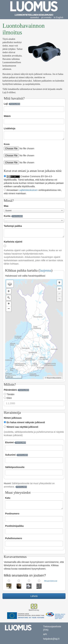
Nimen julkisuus (13, 418)
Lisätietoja (10, 128)
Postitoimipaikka (14, 526)
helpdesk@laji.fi (51, 639)
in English (58, 17)
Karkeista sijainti (13, 242)
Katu (8, 498)
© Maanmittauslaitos (53, 378)
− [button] (9, 309)
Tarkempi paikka (13, 226)
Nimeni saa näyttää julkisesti (21, 427)
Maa (6, 206)
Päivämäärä (10, 390)
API (45, 634)
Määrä (7, 116)
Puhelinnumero (14, 538)
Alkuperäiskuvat (51, 581)
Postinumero (12, 514)
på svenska (46, 17)
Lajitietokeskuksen (28, 190)
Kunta (7, 216)
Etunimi (9, 442)
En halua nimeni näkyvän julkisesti (24, 422)
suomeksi (35, 17)
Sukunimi (10, 455)
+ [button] (9, 304)
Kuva (7, 144)
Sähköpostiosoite (15, 467)
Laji (6, 104)
